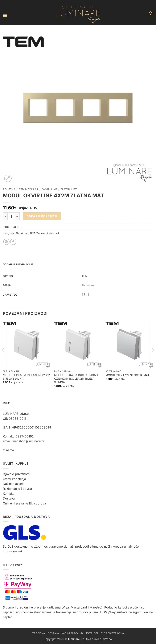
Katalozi (92, 633)
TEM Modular (29, 189)
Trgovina (39, 633)
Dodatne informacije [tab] (18, 264)
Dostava (9, 498)
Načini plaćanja (14, 484)
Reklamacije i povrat (17, 489)
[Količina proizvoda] (11, 216)
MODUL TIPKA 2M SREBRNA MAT (127, 375)
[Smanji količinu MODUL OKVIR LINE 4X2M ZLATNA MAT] (5, 216)
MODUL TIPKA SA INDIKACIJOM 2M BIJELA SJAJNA (27, 377)
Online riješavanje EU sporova (24, 503)
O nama (8, 450)
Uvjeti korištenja (14, 479)
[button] (5, 15)
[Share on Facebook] (13, 242)
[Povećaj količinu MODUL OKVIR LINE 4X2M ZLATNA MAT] (17, 216)
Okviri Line (49, 189)
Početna (9, 189)
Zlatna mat (69, 189)
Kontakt (8, 494)
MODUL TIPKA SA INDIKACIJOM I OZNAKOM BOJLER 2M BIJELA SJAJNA (76, 378)
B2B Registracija (112, 633)
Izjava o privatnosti (16, 474)
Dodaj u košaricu (42, 216)
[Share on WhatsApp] (6, 242)
